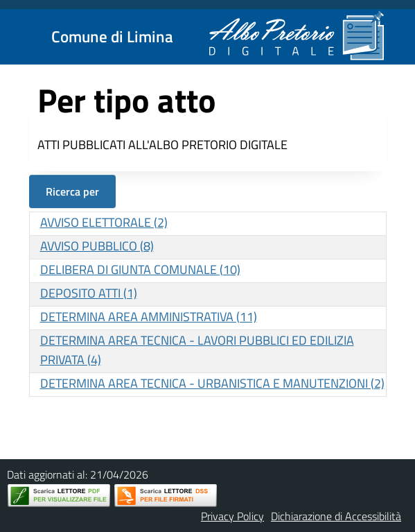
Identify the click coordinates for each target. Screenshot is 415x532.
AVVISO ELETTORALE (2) (104, 222)
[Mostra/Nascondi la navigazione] (17, 35)
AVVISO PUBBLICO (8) (97, 246)
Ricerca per (72, 191)
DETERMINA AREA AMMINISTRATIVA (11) (149, 317)
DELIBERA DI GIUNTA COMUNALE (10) (140, 269)
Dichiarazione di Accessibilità (336, 516)
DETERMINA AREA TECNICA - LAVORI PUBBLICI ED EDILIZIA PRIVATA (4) (197, 350)
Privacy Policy (232, 516)
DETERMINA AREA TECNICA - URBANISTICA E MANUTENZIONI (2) (212, 383)
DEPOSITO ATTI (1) (89, 293)
